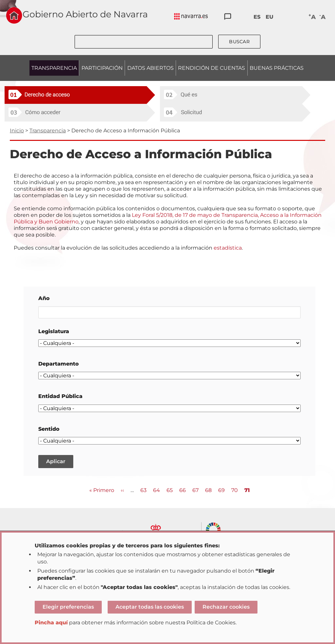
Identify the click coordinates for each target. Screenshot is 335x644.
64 (157, 490)
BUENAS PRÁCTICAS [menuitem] (277, 68)
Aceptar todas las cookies (150, 607)
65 (170, 490)
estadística (228, 248)
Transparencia (48, 131)
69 (221, 490)
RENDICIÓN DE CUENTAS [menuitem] (212, 68)
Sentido (49, 429)
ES (257, 17)
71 (247, 490)
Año (44, 298)
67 (195, 490)
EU (270, 17)
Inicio (17, 131)
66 (183, 490)
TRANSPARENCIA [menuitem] (54, 68)
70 (235, 490)
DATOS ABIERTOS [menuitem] (150, 68)
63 (143, 490)
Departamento (59, 364)
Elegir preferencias (68, 607)
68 (208, 490)
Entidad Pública (60, 396)
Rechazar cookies (226, 607)
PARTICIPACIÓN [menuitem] (102, 68)
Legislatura (54, 331)
